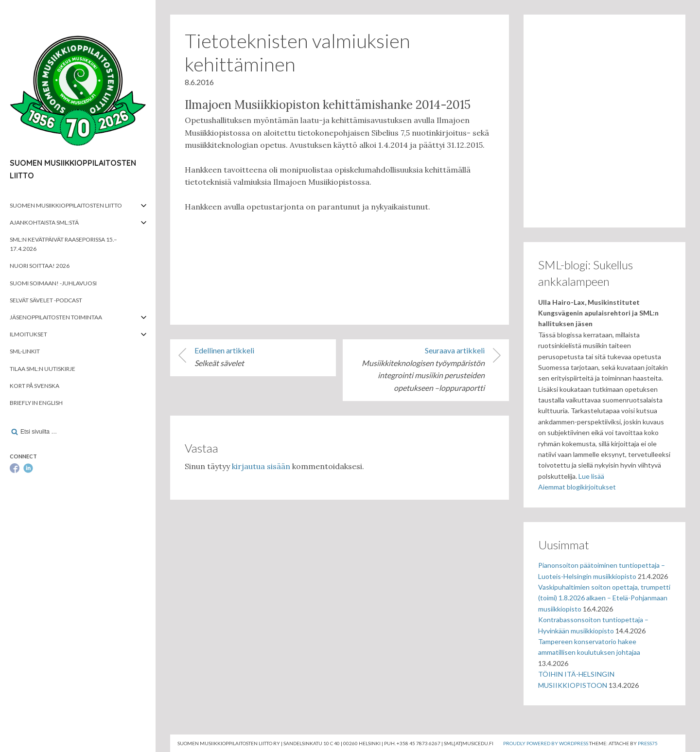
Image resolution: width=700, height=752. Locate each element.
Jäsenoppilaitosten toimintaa (56, 317)
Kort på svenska (35, 386)
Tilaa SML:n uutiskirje (43, 369)
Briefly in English (36, 403)
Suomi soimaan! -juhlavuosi (53, 283)
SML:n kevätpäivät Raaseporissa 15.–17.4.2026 (63, 244)
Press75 (648, 743)
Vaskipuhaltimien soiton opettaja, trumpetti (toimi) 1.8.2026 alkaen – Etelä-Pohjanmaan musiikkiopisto (604, 598)
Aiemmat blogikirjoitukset (577, 487)
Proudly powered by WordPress (546, 743)
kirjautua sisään (261, 466)
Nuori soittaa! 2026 (40, 266)
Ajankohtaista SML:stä (44, 222)
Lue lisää (591, 476)
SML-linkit (25, 351)
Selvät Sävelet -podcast (46, 300)
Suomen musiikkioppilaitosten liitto (66, 205)
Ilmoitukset (28, 334)
